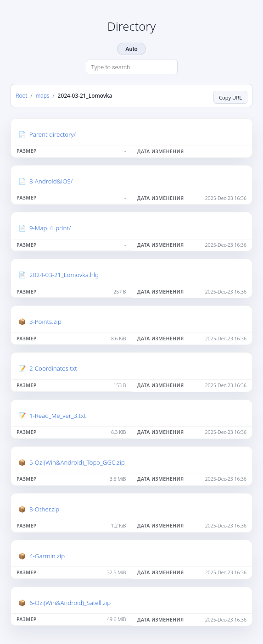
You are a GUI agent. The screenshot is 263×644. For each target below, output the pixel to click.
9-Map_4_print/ (50, 228)
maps (43, 95)
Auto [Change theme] (131, 49)
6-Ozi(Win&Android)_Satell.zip (70, 603)
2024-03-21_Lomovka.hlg (64, 275)
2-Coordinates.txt (53, 368)
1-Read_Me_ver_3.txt (58, 416)
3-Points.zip (45, 322)
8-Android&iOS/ (51, 181)
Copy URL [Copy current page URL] (230, 97)
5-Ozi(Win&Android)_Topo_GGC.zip (77, 462)
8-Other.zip (44, 509)
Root (21, 95)
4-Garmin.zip (47, 556)
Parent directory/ (53, 134)
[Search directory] (132, 67)
